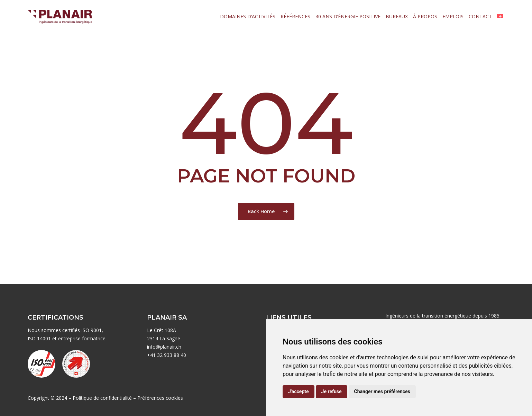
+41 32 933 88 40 (167, 355)
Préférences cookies (160, 398)
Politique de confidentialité (102, 398)
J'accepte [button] (299, 391)
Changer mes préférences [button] (382, 391)
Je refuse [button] (332, 391)
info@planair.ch (164, 347)
